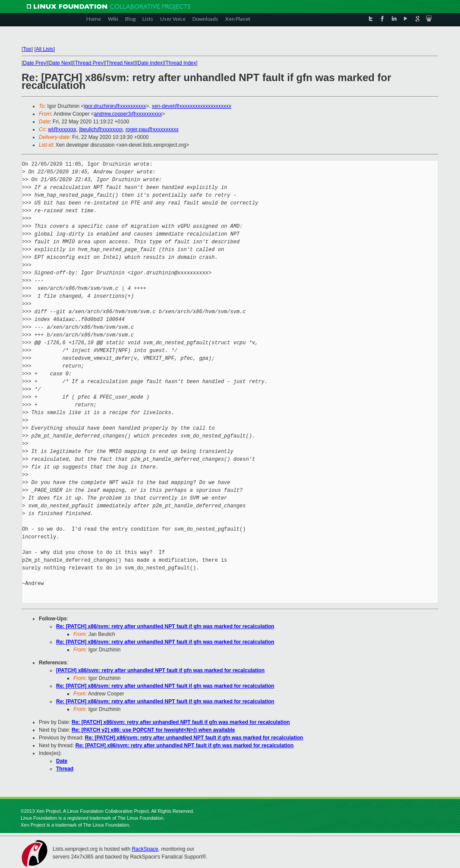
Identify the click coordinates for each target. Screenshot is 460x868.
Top (27, 49)
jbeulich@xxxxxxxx (101, 129)
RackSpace (145, 849)
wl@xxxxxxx (62, 129)
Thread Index (181, 63)
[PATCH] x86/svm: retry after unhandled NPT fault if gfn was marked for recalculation (160, 670)
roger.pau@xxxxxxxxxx (152, 129)
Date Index (150, 63)
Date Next (60, 63)
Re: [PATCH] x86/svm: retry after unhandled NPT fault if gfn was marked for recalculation (165, 626)
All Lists (45, 49)
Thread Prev (89, 63)
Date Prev (34, 63)
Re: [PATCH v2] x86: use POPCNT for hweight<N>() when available (153, 730)
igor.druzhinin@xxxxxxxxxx (115, 106)
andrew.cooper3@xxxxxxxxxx (128, 114)
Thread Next (120, 63)
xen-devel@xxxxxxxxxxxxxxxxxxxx (192, 106)
